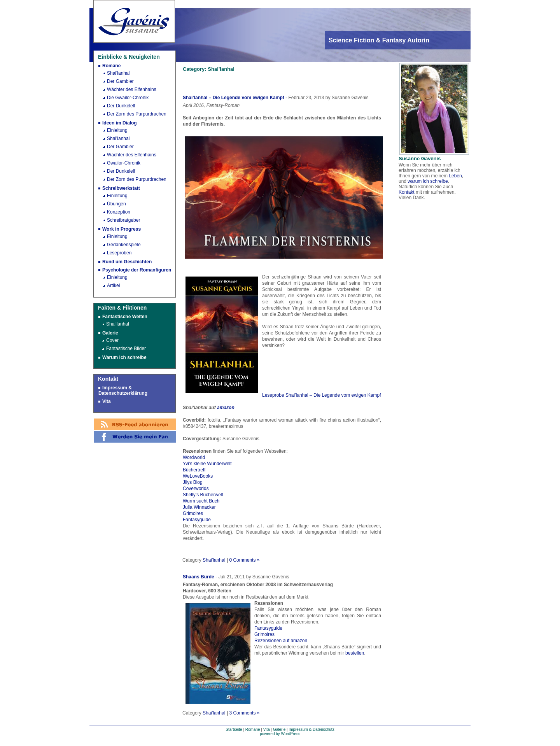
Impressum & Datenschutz (311, 729)
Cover (112, 340)
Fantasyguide (197, 520)
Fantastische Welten (125, 317)
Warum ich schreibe (124, 357)
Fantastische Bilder (126, 348)
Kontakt (407, 192)
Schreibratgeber (123, 220)
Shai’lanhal (118, 324)
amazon (226, 408)
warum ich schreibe (428, 181)
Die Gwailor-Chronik (128, 98)
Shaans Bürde (199, 577)
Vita (107, 401)
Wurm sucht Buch (201, 501)
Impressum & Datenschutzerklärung (123, 391)
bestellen (355, 653)
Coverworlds (196, 489)
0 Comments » (244, 560)
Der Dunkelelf (121, 106)
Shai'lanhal (118, 73)
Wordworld (194, 457)
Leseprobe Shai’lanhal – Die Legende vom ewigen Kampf (322, 395)
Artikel (113, 285)
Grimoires (193, 513)
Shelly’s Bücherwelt (203, 495)
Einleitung (117, 130)
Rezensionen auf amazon (281, 641)
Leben (455, 176)
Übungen (116, 204)
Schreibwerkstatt (121, 188)
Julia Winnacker (199, 507)
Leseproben (119, 253)
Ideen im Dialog (120, 123)
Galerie (110, 333)
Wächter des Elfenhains (132, 89)
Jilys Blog (193, 482)
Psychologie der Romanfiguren (137, 270)
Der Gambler (120, 81)
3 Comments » (244, 713)
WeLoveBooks (198, 476)
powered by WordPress (280, 734)
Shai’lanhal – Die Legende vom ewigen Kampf (234, 98)
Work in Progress (122, 229)
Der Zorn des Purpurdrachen (137, 114)
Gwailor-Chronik (124, 163)
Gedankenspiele (124, 245)
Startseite (234, 729)
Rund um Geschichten (127, 262)
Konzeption (119, 212)
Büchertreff (194, 470)
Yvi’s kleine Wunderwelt (207, 464)
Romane (111, 66)
